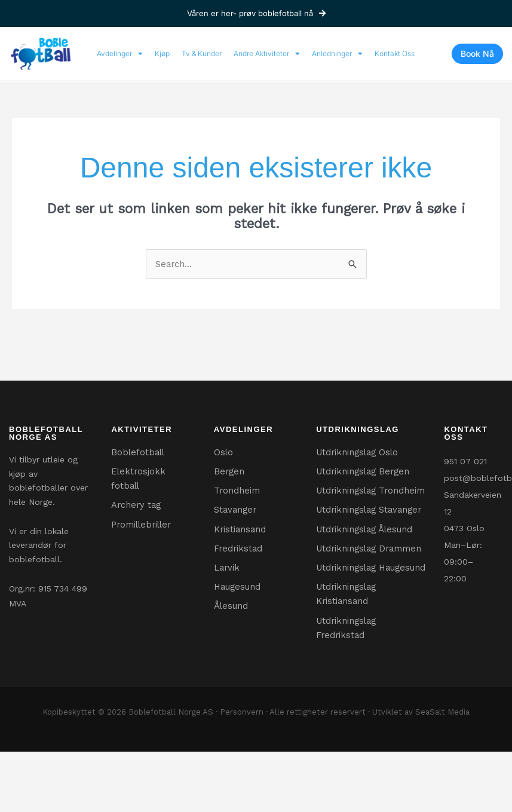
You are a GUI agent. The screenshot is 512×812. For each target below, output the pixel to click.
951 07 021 (465, 461)
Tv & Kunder (202, 53)
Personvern (242, 760)
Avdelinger (120, 54)
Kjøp (162, 53)
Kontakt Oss (395, 53)
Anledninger (337, 54)
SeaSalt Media (442, 760)
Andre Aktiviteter (267, 54)
